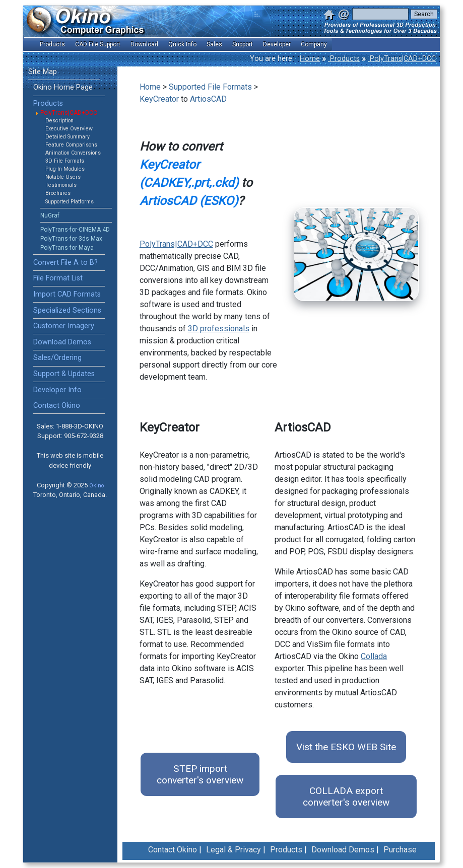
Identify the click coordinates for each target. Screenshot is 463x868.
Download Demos (62, 342)
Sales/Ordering (57, 358)
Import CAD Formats (67, 294)
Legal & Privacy (234, 850)
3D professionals (219, 329)
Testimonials (61, 185)
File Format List (58, 278)
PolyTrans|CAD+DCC (402, 59)
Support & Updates (64, 374)
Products (344, 59)
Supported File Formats (210, 87)
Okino (96, 486)
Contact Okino (57, 406)
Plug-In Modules (65, 169)
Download (144, 44)
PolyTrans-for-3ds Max (71, 239)
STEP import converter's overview (200, 774)
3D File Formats (65, 161)
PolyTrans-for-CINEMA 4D (75, 230)
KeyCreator (159, 99)
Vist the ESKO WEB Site (346, 747)
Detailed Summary (68, 137)
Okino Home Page (63, 87)
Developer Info (57, 390)
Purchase (400, 850)
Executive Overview (69, 129)
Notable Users (63, 177)
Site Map (43, 72)
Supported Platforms (70, 202)
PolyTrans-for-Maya (67, 248)
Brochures (58, 193)
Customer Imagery (64, 326)
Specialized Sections (67, 310)
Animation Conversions (73, 153)
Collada (374, 656)
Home (310, 59)
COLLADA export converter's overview (346, 797)
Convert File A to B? (65, 263)
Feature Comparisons (71, 145)
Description (59, 121)
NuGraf (50, 215)
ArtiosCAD (208, 99)
